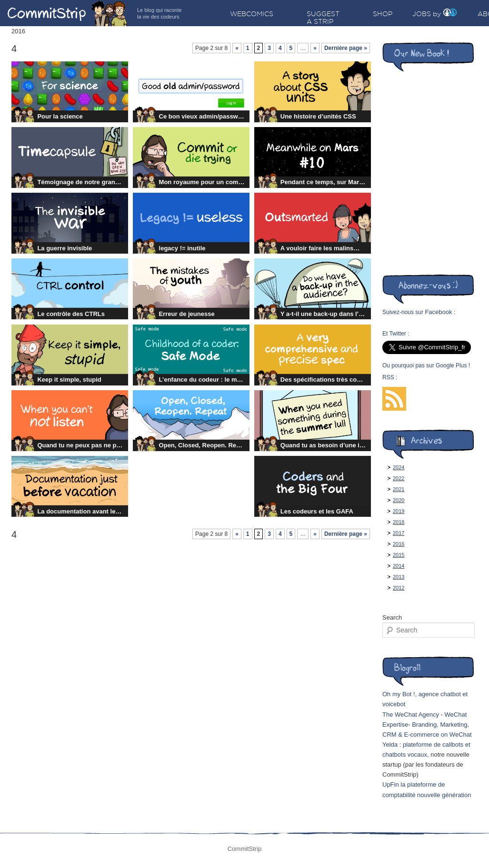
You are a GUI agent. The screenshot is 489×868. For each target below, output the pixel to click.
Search (392, 617)
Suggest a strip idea (323, 21)
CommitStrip (68, 13)
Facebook (438, 312)
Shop (383, 14)
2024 (399, 467)
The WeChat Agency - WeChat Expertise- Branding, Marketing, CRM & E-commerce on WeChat (427, 725)
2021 (399, 489)
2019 (399, 511)
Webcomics (252, 14)
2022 (399, 478)
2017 (399, 533)
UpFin (391, 784)
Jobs (422, 14)
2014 (399, 566)
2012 (399, 588)
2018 (399, 522)
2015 (399, 555)
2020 (399, 500)
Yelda (390, 745)
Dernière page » (346, 48)
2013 (399, 577)
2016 (399, 544)
